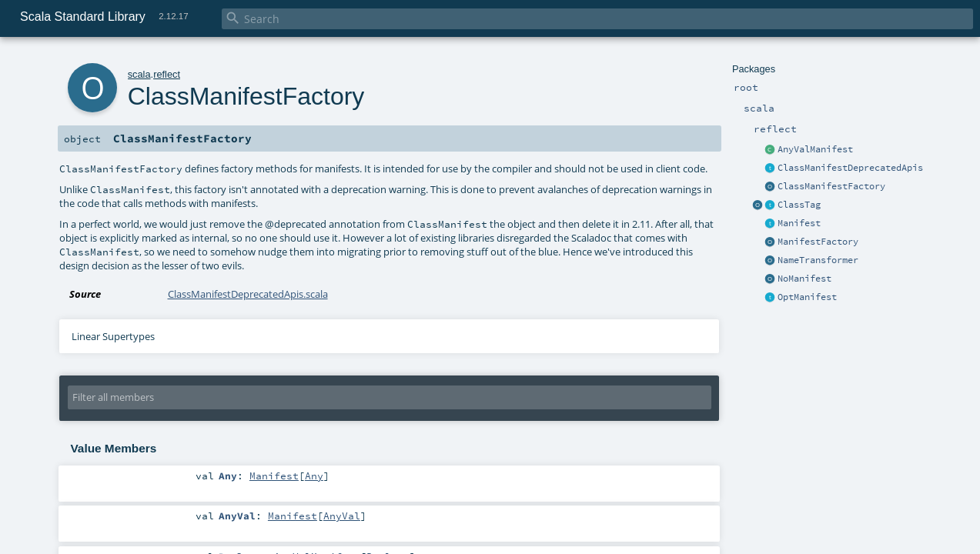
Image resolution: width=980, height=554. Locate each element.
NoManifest (804, 279)
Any (314, 476)
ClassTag (799, 205)
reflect (167, 74)
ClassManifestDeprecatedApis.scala (248, 294)
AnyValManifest (815, 149)
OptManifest (807, 297)
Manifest (799, 223)
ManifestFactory (818, 242)
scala (139, 74)
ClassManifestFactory (831, 186)
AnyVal (342, 516)
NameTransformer (818, 260)
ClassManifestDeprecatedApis (850, 168)
